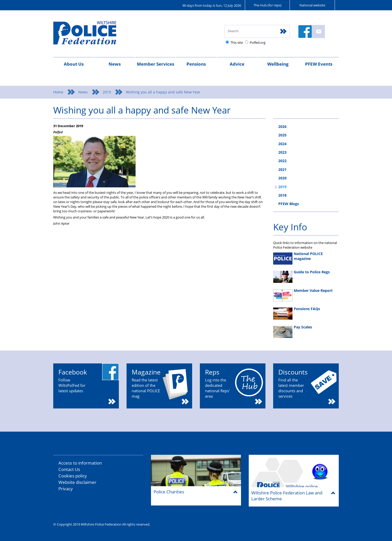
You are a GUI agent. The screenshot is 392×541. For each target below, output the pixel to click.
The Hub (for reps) (268, 5)
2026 (282, 126)
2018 (282, 195)
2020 (282, 178)
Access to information (80, 463)
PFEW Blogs (289, 204)
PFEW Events (319, 64)
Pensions (196, 64)
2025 (282, 135)
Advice (237, 64)
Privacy (66, 489)
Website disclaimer (77, 482)
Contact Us (69, 469)
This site (237, 42)
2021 (282, 169)
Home (58, 92)
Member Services (155, 64)
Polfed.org (258, 42)
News (115, 64)
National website (312, 5)
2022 (282, 161)
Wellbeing (278, 64)
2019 (107, 92)
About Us (74, 64)
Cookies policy (73, 476)
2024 (282, 144)
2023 (282, 152)
